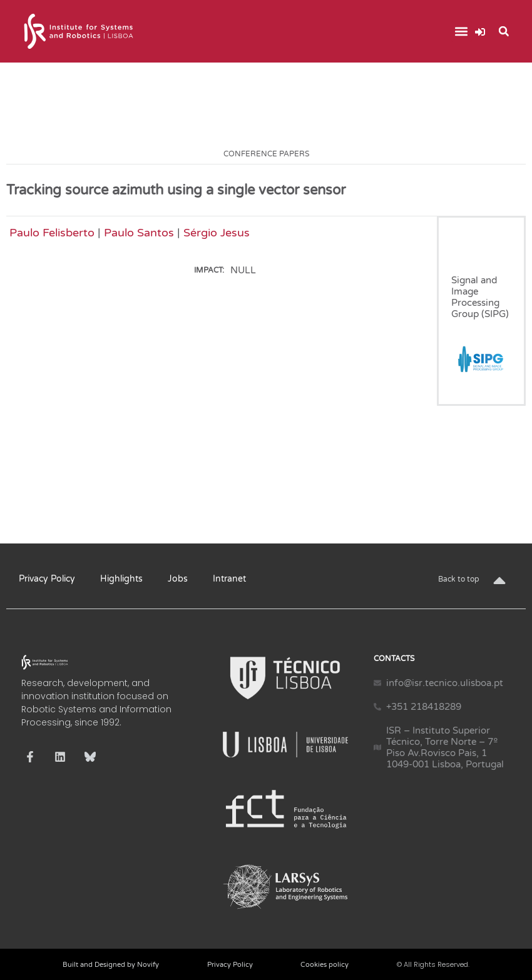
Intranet (229, 579)
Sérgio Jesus (217, 233)
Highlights (121, 579)
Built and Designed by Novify (111, 965)
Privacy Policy (47, 579)
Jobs (178, 579)
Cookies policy (325, 965)
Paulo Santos (139, 233)
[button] (462, 32)
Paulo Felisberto (52, 233)
